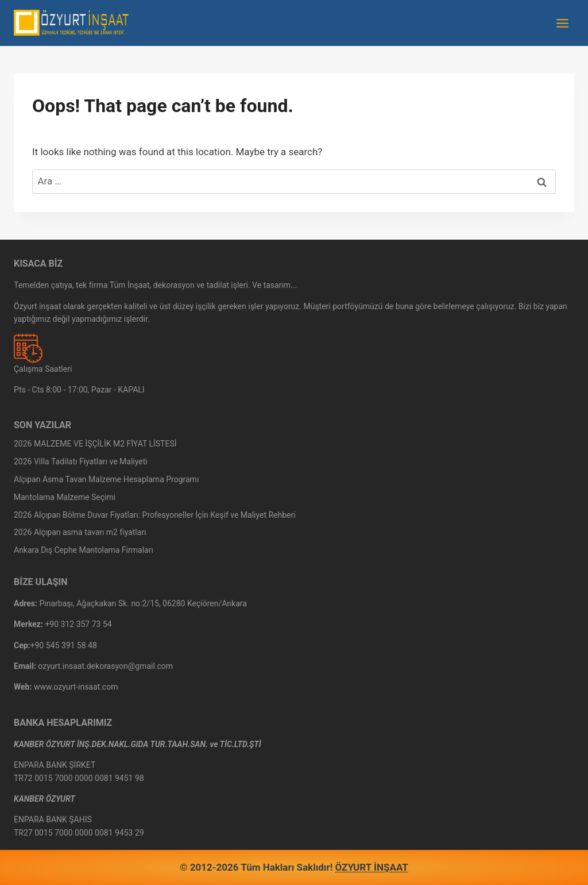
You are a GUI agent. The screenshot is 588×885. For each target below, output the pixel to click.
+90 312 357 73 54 (78, 624)
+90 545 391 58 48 (64, 645)
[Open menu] (562, 23)
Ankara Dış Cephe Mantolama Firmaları (84, 550)
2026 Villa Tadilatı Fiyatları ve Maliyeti (81, 461)
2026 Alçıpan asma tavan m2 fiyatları (80, 532)
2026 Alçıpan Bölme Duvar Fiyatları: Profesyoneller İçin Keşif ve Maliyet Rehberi (155, 515)
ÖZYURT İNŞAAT (372, 867)
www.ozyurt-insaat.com (76, 687)
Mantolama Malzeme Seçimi (65, 497)
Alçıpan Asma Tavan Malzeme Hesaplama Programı (106, 479)
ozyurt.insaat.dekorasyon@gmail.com (105, 666)
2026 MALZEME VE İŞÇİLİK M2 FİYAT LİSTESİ (95, 444)
